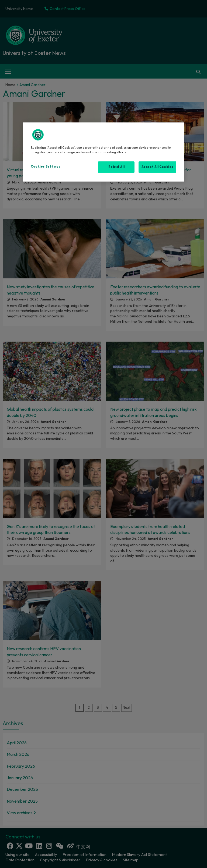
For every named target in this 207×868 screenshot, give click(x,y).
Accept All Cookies (157, 167)
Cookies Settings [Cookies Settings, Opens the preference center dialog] (45, 166)
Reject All (117, 167)
